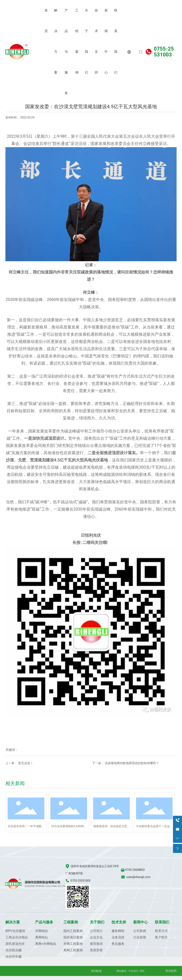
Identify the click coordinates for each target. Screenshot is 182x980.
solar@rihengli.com (138, 877)
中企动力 (133, 971)
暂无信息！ (26, 763)
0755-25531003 (164, 52)
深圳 (142, 971)
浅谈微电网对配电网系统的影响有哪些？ (132, 763)
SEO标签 (97, 971)
